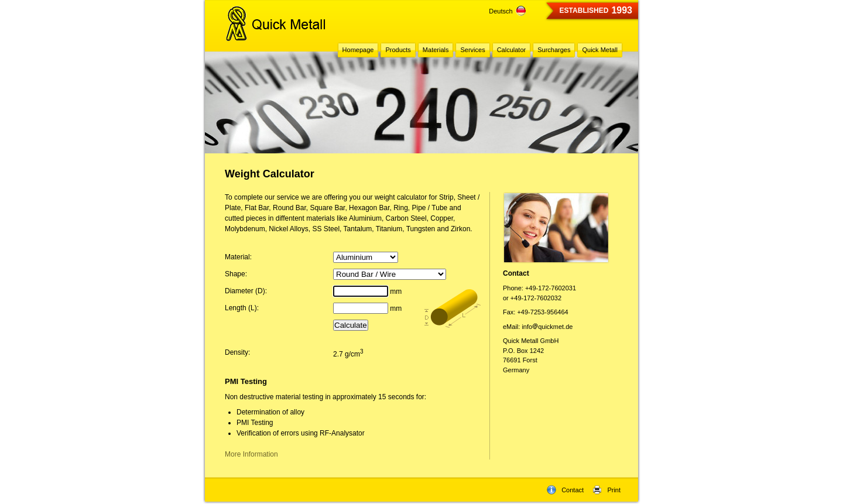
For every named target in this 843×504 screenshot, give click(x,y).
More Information (251, 454)
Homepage (358, 50)
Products (398, 50)
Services (472, 50)
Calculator (512, 50)
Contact (565, 490)
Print (606, 490)
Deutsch (507, 11)
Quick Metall (600, 50)
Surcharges (554, 50)
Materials (436, 50)
